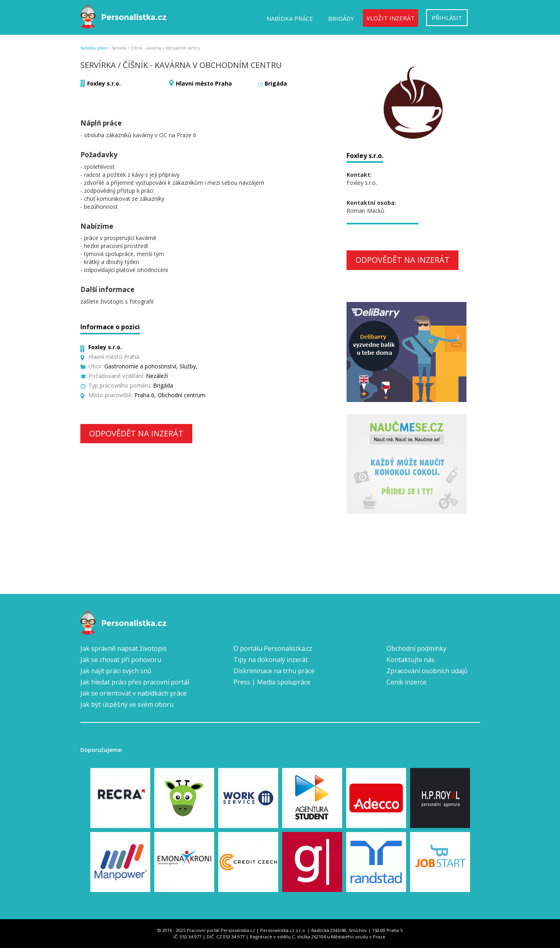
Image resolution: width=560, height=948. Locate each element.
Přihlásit (447, 18)
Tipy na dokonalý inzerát (271, 660)
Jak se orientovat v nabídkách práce (134, 693)
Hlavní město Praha (204, 83)
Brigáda (276, 83)
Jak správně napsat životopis (124, 648)
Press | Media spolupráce (272, 682)
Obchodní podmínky (417, 648)
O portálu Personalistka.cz (273, 648)
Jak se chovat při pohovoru (121, 660)
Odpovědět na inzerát (136, 433)
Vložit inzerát (391, 18)
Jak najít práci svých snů (116, 671)
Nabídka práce (290, 18)
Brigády (341, 18)
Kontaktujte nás (411, 660)
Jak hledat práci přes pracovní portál (135, 682)
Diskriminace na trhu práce (274, 671)
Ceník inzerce (407, 682)
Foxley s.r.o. (104, 83)
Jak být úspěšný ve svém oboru (127, 704)
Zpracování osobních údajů (427, 671)
